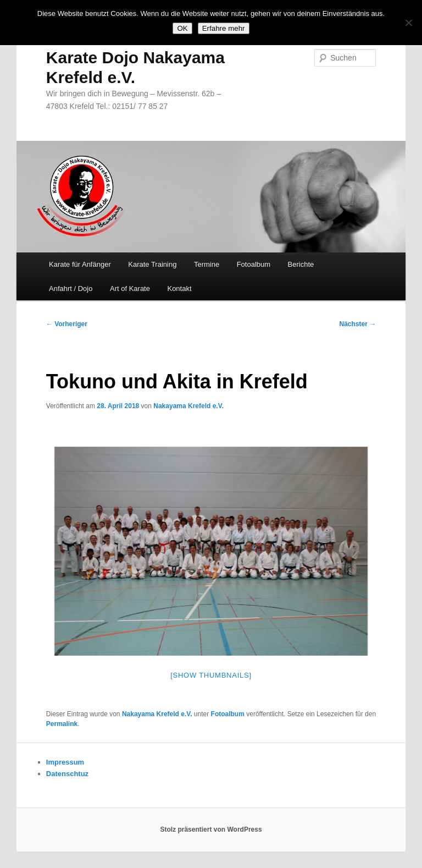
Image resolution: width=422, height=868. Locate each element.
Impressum (65, 762)
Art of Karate (130, 289)
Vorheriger (67, 324)
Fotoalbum (254, 264)
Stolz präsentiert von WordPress (211, 829)
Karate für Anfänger (80, 264)
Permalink (62, 724)
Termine (207, 264)
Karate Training (152, 264)
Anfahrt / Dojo (71, 289)
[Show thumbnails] (211, 675)
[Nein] (408, 23)
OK (182, 28)
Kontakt (179, 289)
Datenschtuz (67, 774)
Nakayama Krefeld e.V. (188, 406)
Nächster (358, 324)
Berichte (301, 264)
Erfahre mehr (224, 28)
